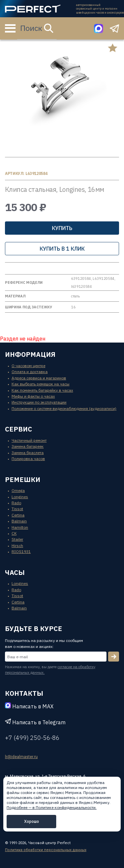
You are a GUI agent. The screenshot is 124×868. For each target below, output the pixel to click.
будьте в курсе (34, 629)
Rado (16, 503)
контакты (24, 693)
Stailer (17, 539)
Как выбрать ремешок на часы (41, 384)
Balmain (19, 521)
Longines (20, 497)
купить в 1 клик (62, 249)
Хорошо (32, 821)
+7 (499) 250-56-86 (32, 738)
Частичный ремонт (29, 440)
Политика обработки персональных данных (46, 850)
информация (30, 354)
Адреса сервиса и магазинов (39, 378)
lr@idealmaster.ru (21, 757)
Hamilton (20, 527)
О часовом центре (28, 366)
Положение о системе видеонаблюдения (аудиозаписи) (64, 408)
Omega (18, 490)
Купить (62, 228)
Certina (18, 515)
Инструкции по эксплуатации (39, 402)
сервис (19, 429)
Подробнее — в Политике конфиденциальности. (52, 807)
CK (14, 533)
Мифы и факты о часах (33, 396)
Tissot (17, 509)
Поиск (37, 28)
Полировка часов (28, 459)
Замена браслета (28, 453)
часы (15, 572)
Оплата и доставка (30, 372)
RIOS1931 (21, 552)
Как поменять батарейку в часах (42, 390)
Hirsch (17, 546)
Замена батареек (28, 446)
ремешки (23, 479)
